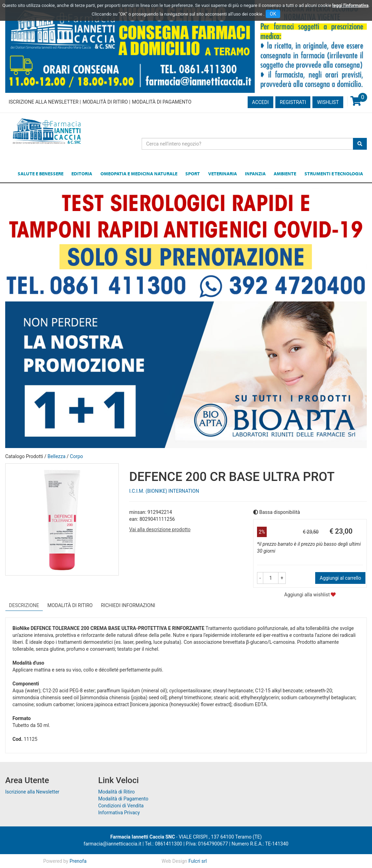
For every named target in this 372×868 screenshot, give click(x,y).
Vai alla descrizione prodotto (160, 529)
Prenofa (78, 861)
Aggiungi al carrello (340, 578)
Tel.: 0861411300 (163, 844)
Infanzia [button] (255, 174)
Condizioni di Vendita (121, 806)
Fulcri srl (198, 861)
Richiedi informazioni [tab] (128, 605)
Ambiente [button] (285, 174)
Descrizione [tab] (24, 605)
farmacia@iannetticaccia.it (112, 844)
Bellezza (56, 456)
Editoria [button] (82, 174)
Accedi (260, 102)
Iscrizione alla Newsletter (44, 102)
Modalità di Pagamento (162, 102)
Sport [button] (193, 174)
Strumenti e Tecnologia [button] (334, 174)
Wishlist (328, 102)
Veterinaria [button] (223, 174)
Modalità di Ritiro (105, 102)
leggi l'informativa (350, 5)
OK (273, 14)
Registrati (293, 102)
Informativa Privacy (119, 813)
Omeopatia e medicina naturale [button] (139, 174)
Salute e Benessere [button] (41, 174)
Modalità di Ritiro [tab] (70, 605)
